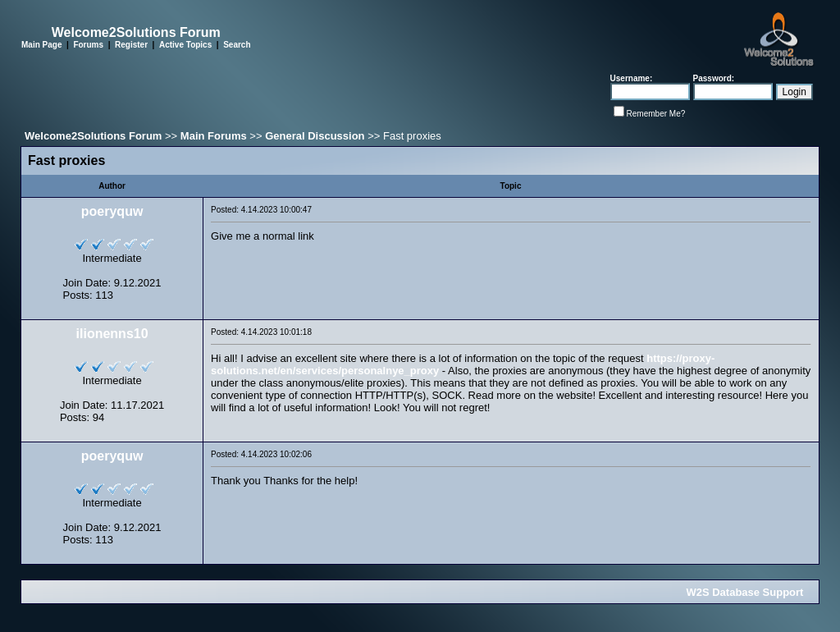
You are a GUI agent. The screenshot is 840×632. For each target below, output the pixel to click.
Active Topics (185, 45)
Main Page (41, 45)
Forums (88, 45)
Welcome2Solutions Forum (93, 136)
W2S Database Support (744, 592)
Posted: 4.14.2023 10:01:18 (261, 332)
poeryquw (112, 211)
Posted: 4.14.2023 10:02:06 (261, 454)
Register (131, 45)
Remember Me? (656, 114)
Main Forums (214, 136)
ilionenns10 (112, 334)
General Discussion (315, 136)
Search (237, 45)
